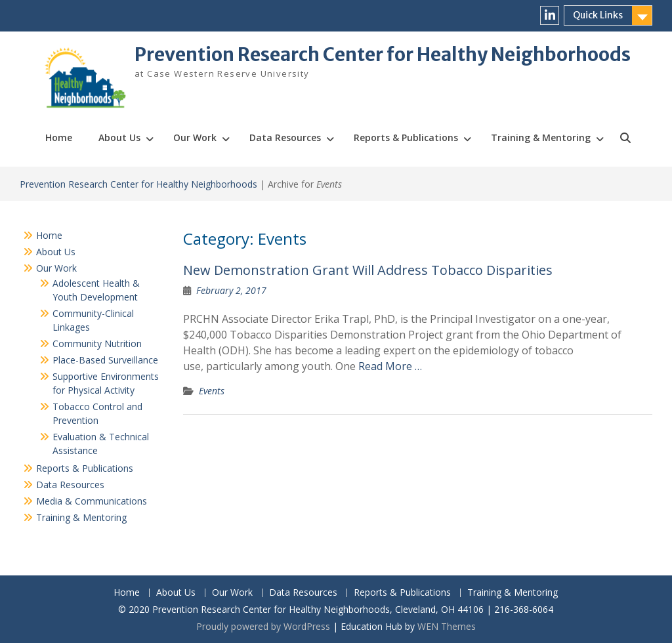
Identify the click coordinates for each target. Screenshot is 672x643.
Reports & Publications (406, 137)
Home (59, 137)
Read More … (390, 366)
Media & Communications (92, 501)
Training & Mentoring (541, 137)
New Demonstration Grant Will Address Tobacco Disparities (368, 270)
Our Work (195, 137)
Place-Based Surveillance (105, 360)
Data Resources (285, 137)
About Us (119, 137)
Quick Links (598, 15)
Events (212, 391)
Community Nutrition (97, 343)
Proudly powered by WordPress (263, 626)
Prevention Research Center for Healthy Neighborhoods (383, 54)
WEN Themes (447, 626)
